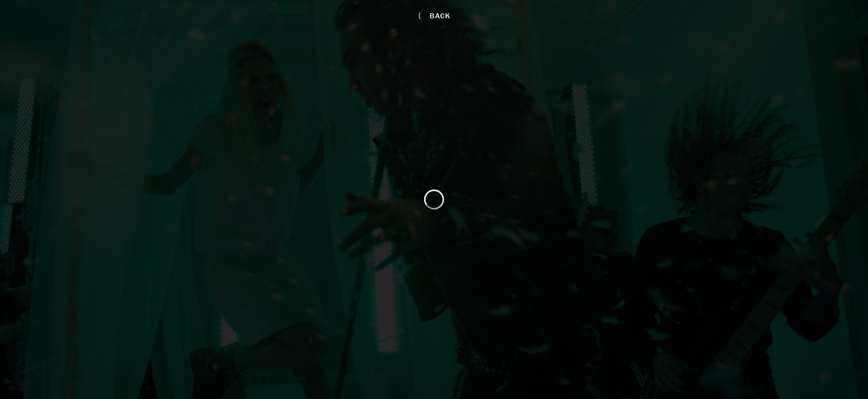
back (434, 16)
